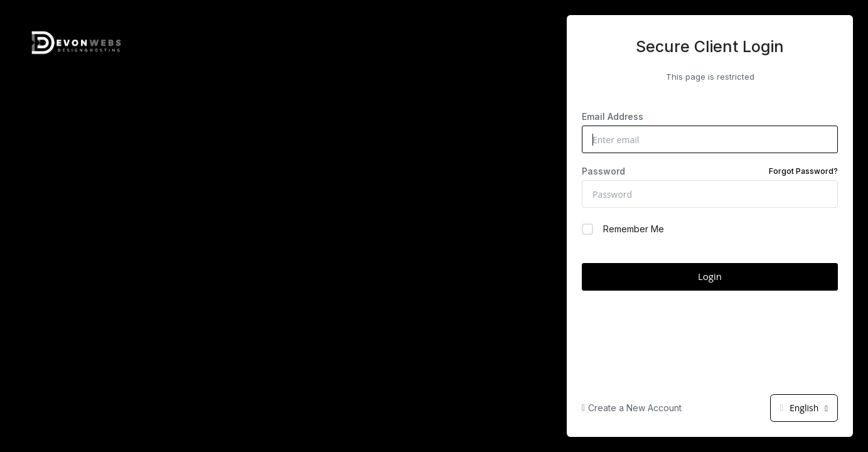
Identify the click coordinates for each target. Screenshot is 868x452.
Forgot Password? (803, 171)
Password (710, 171)
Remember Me (623, 229)
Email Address (613, 116)
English (804, 408)
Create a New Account (632, 408)
